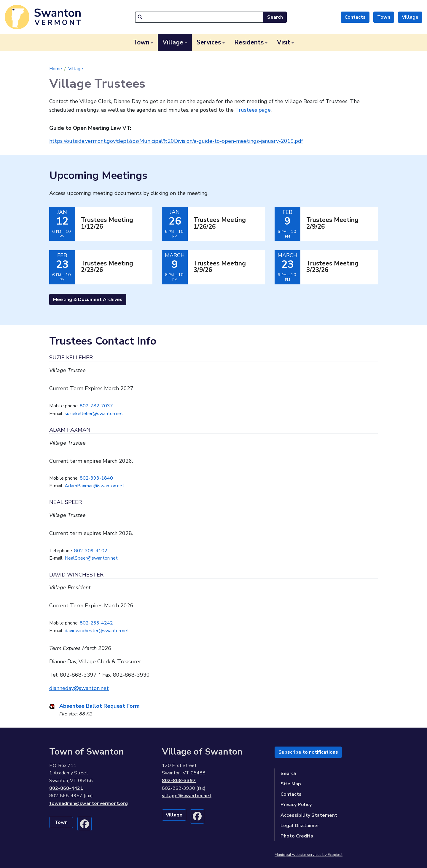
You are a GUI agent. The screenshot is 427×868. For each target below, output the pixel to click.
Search (275, 17)
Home (56, 69)
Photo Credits (297, 836)
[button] (143, 43)
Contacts (355, 17)
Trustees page (253, 110)
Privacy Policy (296, 805)
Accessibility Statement (309, 815)
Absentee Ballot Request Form (99, 706)
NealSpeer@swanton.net (91, 558)
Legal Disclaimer (300, 826)
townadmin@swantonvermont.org (89, 803)
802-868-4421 (66, 788)
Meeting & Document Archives (88, 300)
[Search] (199, 17)
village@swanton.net (187, 796)
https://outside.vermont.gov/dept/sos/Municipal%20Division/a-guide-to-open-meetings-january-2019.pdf (176, 141)
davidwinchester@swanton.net (97, 631)
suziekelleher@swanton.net (94, 414)
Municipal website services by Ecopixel (309, 855)
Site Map (291, 784)
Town (384, 17)
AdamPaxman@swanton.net (94, 486)
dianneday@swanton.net (79, 688)
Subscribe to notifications (308, 752)
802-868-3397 (179, 781)
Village (410, 17)
